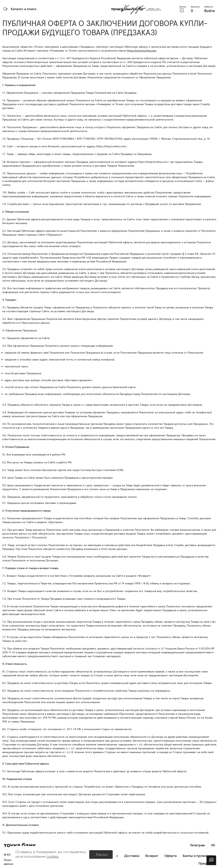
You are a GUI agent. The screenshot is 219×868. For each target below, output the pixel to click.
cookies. (53, 857)
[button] (20, 9)
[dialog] (211, 860)
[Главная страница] (136, 9)
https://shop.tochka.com (142, 51)
